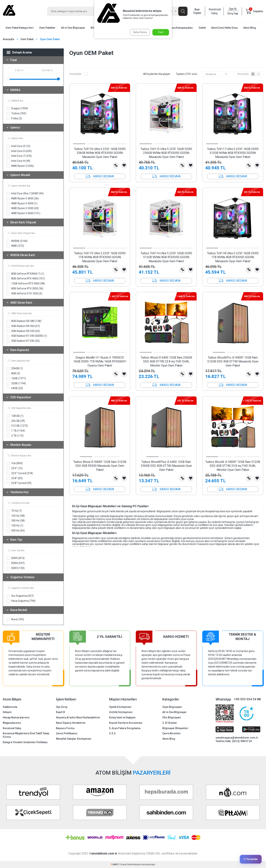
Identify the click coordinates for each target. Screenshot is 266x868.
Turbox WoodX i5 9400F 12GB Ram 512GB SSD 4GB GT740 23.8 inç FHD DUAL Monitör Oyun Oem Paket (233, 466)
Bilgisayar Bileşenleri (175, 728)
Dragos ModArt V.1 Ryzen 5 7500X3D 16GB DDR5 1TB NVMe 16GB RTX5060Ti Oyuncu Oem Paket (100, 362)
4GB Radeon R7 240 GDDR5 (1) (27, 336)
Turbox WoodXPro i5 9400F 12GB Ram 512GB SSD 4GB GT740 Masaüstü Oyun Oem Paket (233, 362)
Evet (161, 32)
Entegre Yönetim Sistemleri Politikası (25, 742)
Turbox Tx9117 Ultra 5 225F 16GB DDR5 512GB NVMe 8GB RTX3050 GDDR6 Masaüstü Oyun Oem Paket (233, 153)
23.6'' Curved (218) (20, 473)
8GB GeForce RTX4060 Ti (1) (25, 274)
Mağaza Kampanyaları (180, 28)
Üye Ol (233, 9)
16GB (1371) (16, 378)
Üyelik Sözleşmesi (120, 707)
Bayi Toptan (197, 11)
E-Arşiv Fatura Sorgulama (125, 728)
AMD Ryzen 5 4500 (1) (22, 204)
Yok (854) (15, 463)
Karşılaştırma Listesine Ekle (116, 165)
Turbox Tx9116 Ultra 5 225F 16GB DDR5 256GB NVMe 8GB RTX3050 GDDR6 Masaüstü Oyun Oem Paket (100, 153)
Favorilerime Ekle (124, 165)
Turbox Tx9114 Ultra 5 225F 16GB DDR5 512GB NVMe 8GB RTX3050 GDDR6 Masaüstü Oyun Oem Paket (166, 257)
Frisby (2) (14, 118)
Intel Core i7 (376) (19, 156)
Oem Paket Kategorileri (20, 28)
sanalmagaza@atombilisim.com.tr (237, 738)
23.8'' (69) (15, 478)
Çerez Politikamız (67, 733)
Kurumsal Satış (214, 11)
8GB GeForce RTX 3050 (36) (25, 289)
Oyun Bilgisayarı (172, 707)
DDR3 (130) (16, 568)
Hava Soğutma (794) (21, 601)
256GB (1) (15, 368)
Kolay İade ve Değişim (122, 717)
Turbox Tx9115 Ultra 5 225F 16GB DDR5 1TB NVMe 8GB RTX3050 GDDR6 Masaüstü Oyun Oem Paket (100, 257)
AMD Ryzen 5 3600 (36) (23, 199)
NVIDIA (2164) (17, 241)
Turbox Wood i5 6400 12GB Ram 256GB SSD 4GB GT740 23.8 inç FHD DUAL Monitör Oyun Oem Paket (166, 362)
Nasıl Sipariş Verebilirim (71, 723)
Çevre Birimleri (172, 733)
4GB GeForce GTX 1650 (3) (24, 294)
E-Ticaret (122, 864)
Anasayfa (8, 39)
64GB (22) (15, 388)
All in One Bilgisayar (73, 28)
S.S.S (112, 733)
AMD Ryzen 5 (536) (20, 166)
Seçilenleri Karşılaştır (157, 74)
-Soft (114, 864)
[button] (79, 144)
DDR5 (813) (16, 558)
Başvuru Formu (65, 728)
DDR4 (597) (16, 563)
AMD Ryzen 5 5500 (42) (23, 208)
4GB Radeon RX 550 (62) (23, 331)
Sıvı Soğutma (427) (20, 596)
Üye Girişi (62, 707)
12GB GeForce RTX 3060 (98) (26, 284)
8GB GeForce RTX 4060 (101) (26, 279)
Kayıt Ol (60, 712)
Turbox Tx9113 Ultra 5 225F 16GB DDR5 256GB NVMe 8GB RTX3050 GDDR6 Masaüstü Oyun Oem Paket (166, 153)
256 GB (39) (16, 421)
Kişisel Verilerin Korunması (126, 723)
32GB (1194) (16, 383)
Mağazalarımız (12, 723)
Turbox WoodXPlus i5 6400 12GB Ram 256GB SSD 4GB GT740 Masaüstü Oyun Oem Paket (166, 466)
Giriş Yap (233, 13)
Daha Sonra (140, 32)
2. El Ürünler (170, 723)
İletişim (7, 712)
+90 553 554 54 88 (247, 699)
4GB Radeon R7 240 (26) (23, 341)
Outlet (202, 28)
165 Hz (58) (16, 516)
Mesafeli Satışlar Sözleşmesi (74, 739)
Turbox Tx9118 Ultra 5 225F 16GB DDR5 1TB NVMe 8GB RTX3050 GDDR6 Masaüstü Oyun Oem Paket (233, 257)
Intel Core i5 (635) (19, 151)
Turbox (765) (16, 113)
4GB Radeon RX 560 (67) (23, 326)
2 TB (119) (15, 436)
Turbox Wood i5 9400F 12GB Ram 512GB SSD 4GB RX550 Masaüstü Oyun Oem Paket (100, 466)
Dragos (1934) (17, 108)
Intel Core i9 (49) (18, 161)
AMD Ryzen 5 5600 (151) (23, 213)
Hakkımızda (10, 707)
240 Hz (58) (16, 521)
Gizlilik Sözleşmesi (121, 712)
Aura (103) (15, 619)
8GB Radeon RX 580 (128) (24, 321)
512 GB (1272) (17, 426)
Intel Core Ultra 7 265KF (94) (25, 194)
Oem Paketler (47, 28)
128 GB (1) (15, 416)
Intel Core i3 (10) (18, 146)
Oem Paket (27, 39)
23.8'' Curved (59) (19, 483)
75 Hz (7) (14, 511)
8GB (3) (13, 373)
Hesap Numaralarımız (16, 717)
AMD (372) (15, 246)
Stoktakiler (78, 74)
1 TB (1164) (16, 431)
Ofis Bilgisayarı (172, 717)
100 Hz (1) (15, 526)
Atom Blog (250, 28)
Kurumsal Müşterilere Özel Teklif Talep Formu (26, 735)
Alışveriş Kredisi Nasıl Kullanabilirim (78, 717)
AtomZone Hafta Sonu (224, 28)
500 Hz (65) (16, 531)
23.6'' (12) (15, 468)
